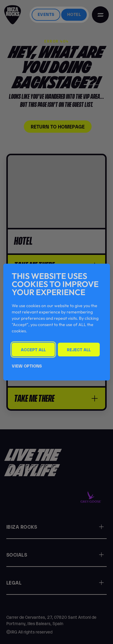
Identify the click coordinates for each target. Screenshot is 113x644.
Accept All (33, 349)
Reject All (79, 349)
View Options (27, 366)
